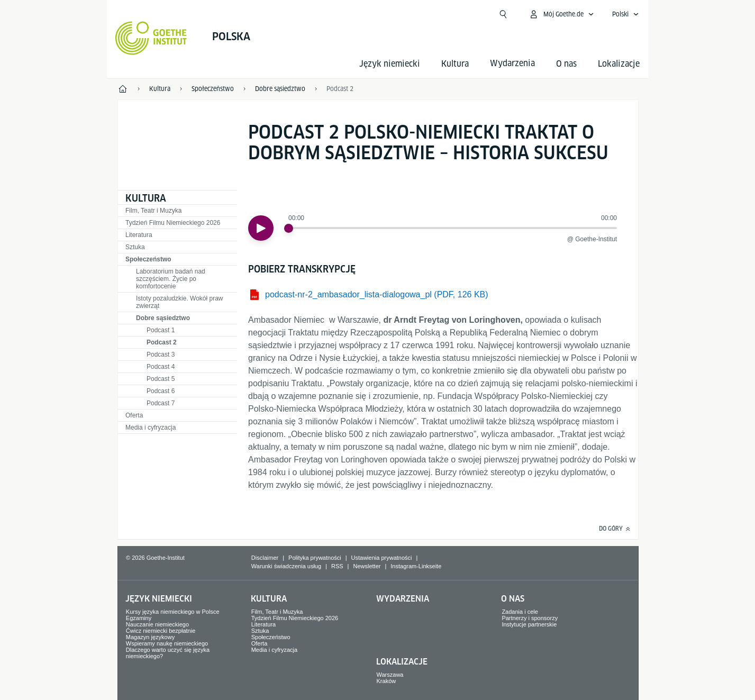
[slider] (289, 228)
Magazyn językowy (150, 637)
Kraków (386, 681)
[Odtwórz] (261, 228)
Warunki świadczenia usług (286, 566)
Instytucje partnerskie (529, 624)
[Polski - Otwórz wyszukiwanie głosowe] (626, 14)
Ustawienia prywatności (382, 558)
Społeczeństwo (148, 259)
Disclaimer (265, 558)
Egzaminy (139, 618)
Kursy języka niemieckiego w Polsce (173, 612)
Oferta (134, 415)
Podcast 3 (161, 354)
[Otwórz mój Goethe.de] (561, 14)
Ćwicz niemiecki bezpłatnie (161, 631)
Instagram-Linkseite (416, 566)
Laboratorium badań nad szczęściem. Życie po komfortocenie (171, 279)
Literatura (139, 235)
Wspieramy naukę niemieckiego (167, 643)
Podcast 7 (161, 403)
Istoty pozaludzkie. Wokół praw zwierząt (180, 302)
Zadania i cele (520, 612)
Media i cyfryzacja (151, 428)
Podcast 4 (161, 367)
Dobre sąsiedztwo (163, 318)
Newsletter (367, 566)
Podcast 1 (161, 330)
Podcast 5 (161, 379)
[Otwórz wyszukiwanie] (503, 14)
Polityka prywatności (315, 558)
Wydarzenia (403, 599)
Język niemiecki (390, 64)
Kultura (455, 64)
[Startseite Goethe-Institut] (151, 38)
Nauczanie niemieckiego (157, 624)
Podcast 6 (161, 391)
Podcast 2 (162, 342)
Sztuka (135, 247)
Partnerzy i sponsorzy (530, 618)
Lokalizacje (619, 64)
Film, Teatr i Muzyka (153, 211)
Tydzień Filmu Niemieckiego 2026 (173, 223)
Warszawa (390, 675)
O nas (566, 64)
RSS (337, 566)
